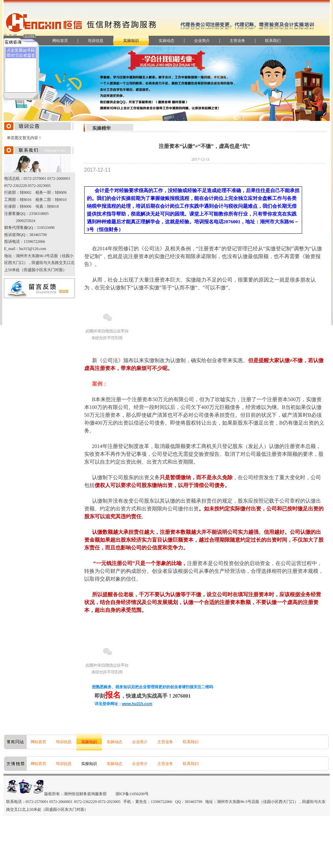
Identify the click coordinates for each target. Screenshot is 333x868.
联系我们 (273, 41)
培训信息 (96, 41)
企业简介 (202, 41)
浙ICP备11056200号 (132, 794)
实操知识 (131, 41)
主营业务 (237, 41)
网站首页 (60, 41)
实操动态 (166, 41)
